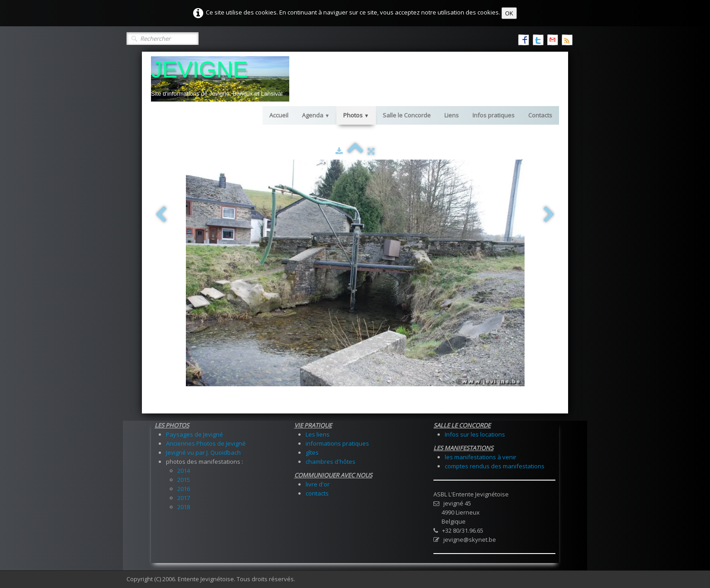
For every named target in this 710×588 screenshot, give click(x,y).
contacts (317, 493)
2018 (184, 507)
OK (509, 13)
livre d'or (318, 484)
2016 (184, 489)
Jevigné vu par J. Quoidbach (203, 452)
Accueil (279, 115)
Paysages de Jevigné (195, 434)
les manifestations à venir (481, 457)
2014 (184, 471)
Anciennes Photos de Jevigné (206, 443)
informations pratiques (337, 443)
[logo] (220, 79)
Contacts (540, 115)
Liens (452, 115)
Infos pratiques (494, 115)
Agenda (316, 115)
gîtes (312, 452)
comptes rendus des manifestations (495, 466)
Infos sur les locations (475, 434)
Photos (356, 115)
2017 (184, 498)
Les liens (318, 434)
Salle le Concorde (407, 115)
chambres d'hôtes (331, 462)
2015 (184, 480)
